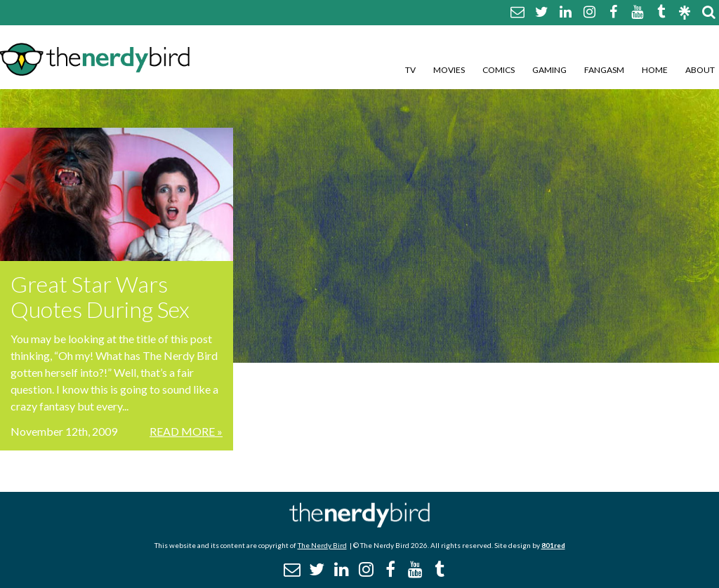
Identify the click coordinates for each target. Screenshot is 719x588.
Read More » (186, 431)
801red (553, 545)
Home (655, 70)
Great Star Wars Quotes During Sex (100, 296)
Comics (499, 70)
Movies (449, 70)
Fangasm (604, 70)
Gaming (549, 70)
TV (410, 70)
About (700, 70)
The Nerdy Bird (322, 545)
